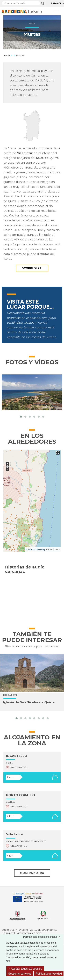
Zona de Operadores (44, 930)
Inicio (7, 55)
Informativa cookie (28, 933)
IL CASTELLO (17, 756)
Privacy (9, 933)
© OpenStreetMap (36, 549)
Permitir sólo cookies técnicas (43, 937)
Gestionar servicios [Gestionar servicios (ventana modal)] (20, 974)
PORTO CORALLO (21, 795)
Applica (43, 3)
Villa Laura (14, 834)
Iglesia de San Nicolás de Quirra (29, 702)
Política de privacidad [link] (49, 974)
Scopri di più (32, 268)
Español (56, 3)
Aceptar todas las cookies (25, 969)
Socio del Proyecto (15, 930)
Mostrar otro (32, 873)
